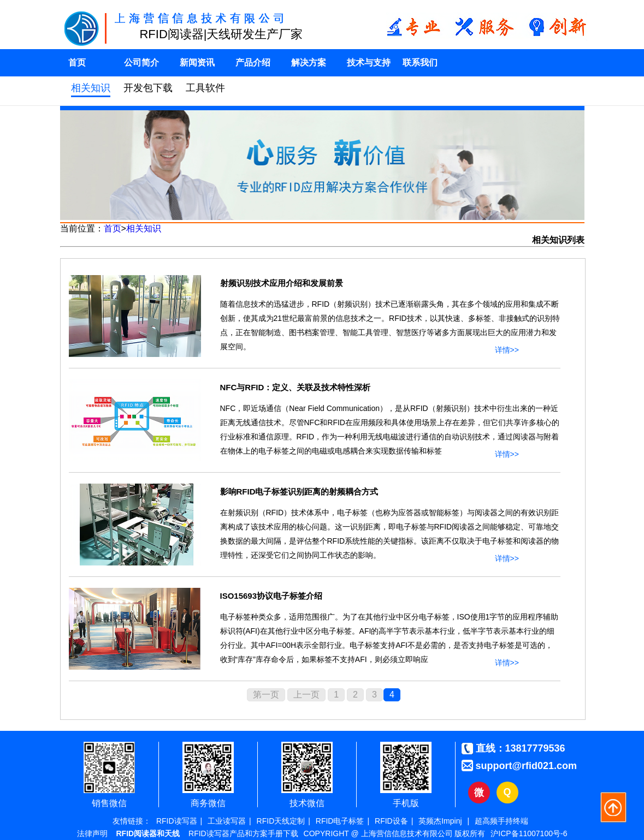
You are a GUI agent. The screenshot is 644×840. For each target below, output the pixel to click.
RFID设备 (391, 821)
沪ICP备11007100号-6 (529, 833)
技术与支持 (369, 62)
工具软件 (205, 88)
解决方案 (309, 62)
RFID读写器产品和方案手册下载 (243, 833)
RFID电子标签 (340, 821)
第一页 (266, 695)
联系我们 (420, 62)
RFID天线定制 (281, 821)
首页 (77, 62)
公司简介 (141, 62)
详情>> (507, 348)
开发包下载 (148, 88)
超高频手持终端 (501, 821)
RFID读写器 (177, 821)
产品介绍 (253, 62)
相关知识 (91, 88)
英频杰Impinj (440, 821)
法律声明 (92, 833)
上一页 (306, 695)
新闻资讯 (197, 62)
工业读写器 (227, 821)
